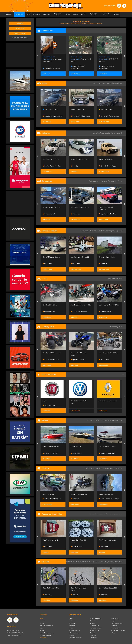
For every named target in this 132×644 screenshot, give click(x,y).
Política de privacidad (46, 635)
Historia (42, 630)
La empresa (43, 621)
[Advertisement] (20, 55)
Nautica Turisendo (50, 453)
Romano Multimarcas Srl (80, 116)
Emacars (103, 264)
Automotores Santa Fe (52, 499)
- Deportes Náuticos (96, 628)
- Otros (113, 633)
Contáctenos (43, 638)
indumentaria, (113, 562)
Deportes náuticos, (104, 420)
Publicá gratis (20, 33)
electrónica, (78, 562)
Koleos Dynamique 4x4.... (52, 207)
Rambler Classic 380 (106, 494)
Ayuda (41, 628)
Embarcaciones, (92, 420)
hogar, (93, 562)
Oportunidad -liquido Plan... (108, 401)
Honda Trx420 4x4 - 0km (52, 353)
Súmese (42, 623)
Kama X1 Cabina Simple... (51, 257)
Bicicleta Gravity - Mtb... (51, 588)
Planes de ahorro (74, 633)
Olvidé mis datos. (20, 38)
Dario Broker (76, 453)
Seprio (45, 401)
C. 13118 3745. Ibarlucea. (108, 59)
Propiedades (94, 621)
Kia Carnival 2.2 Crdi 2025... (80, 159)
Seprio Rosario (49, 405)
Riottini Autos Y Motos (51, 159)
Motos (71, 628)
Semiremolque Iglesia (107, 257)
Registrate (20, 28)
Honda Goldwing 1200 (79, 494)
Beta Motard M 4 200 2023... (109, 305)
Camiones (72, 626)
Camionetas (73, 623)
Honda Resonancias (79, 312)
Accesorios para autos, (98, 514)
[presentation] (38, 56)
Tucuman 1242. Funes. (81, 59)
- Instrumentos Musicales (118, 630)
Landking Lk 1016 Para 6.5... (80, 257)
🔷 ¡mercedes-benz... (50, 109)
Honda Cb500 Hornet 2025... (81, 305)
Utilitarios (72, 621)
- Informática (115, 619)
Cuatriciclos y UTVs (75, 630)
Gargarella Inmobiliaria (51, 68)
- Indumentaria (115, 628)
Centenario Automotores (52, 116)
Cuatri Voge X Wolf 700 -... (108, 353)
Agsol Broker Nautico (107, 214)
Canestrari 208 (76, 447)
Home (41, 619)
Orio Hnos (75, 214)
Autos (71, 619)
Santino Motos (49, 312)
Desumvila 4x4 (49, 214)
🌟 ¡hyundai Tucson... (106, 109)
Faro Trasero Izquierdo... (51, 540)
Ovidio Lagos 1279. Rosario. (52, 59)
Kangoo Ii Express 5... (106, 159)
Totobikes (47, 595)
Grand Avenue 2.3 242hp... (80, 207)
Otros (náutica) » (117, 420)
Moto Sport (104, 360)
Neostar (74, 166)
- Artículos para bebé (117, 623)
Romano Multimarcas (78, 109)
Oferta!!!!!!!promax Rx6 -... (51, 447)
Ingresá (20, 23)
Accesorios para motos (114, 514)
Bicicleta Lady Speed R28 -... (109, 588)
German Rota (76, 547)
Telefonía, (70, 562)
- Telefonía (93, 635)
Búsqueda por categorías (46, 633)
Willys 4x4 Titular (48, 494)
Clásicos (72, 635)
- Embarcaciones (95, 626)
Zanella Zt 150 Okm (50, 305)
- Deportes (114, 626)
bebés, (98, 562)
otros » (121, 562)
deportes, (104, 562)
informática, (86, 562)
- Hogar (113, 621)
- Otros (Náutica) (95, 630)
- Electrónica (94, 638)
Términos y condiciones (46, 626)
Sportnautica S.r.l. (78, 360)
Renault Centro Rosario (108, 166)
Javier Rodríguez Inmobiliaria (78, 67)
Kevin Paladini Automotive (109, 499)
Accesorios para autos (75, 638)
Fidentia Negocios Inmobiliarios (106, 67)
